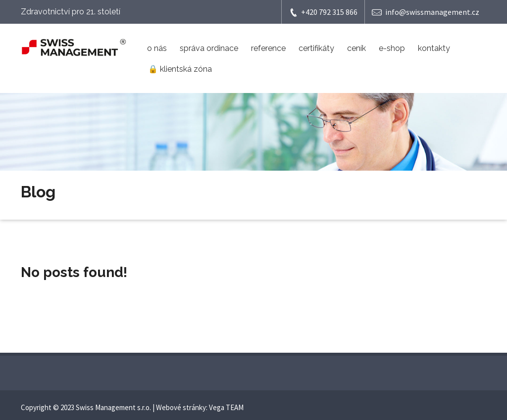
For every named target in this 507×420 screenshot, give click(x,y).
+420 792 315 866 (323, 12)
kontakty (434, 48)
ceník (356, 48)
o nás (157, 48)
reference (268, 48)
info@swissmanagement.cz (426, 12)
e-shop (392, 48)
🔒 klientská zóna (180, 69)
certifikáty (316, 48)
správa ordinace (209, 48)
